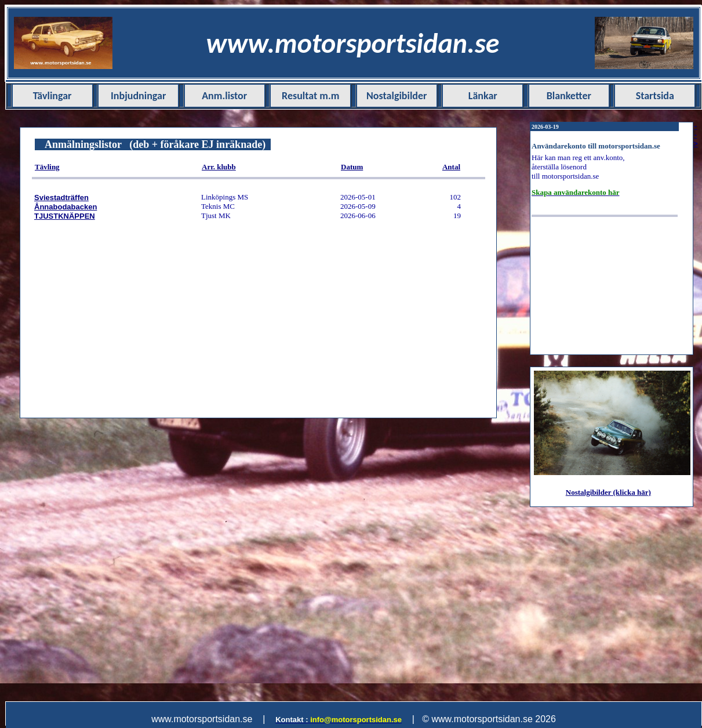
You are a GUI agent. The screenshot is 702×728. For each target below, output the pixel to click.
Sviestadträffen (61, 198)
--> (696, 135)
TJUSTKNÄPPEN (65, 216)
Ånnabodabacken (66, 207)
